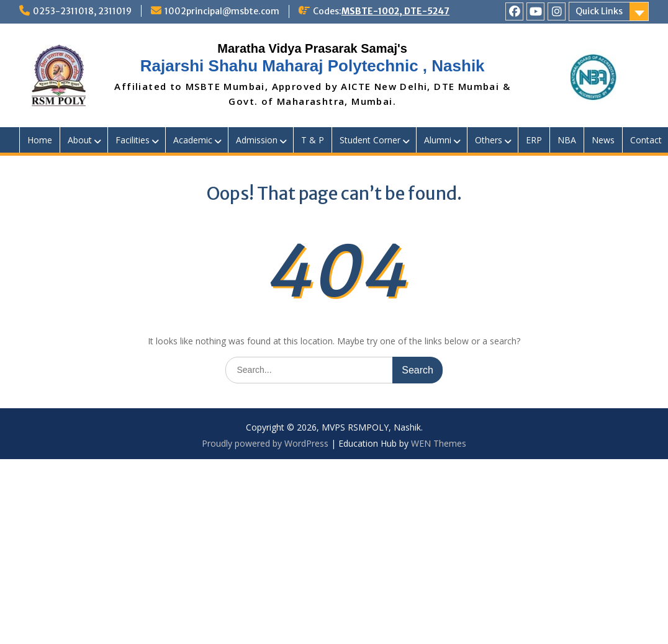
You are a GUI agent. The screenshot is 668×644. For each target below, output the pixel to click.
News (603, 140)
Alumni (438, 140)
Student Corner (370, 140)
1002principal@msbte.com (222, 11)
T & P (313, 140)
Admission (257, 140)
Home (40, 140)
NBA (567, 140)
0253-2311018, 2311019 (82, 11)
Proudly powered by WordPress (265, 443)
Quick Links (599, 11)
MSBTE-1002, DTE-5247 (395, 11)
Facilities (133, 140)
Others (489, 140)
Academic (193, 140)
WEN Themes (439, 443)
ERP (534, 140)
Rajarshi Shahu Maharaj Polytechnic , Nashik (313, 66)
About (80, 140)
